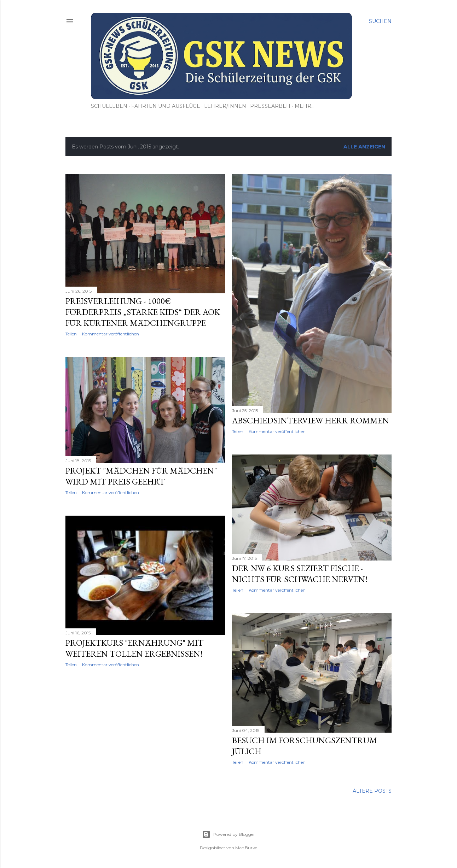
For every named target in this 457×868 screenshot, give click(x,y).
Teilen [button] (71, 334)
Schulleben (109, 106)
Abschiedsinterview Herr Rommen (311, 420)
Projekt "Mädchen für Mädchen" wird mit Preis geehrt (141, 476)
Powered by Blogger (228, 834)
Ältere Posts (372, 791)
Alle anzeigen (364, 147)
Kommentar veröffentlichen (111, 334)
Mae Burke (246, 848)
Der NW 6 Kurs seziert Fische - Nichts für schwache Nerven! (300, 574)
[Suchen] (380, 21)
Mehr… (305, 106)
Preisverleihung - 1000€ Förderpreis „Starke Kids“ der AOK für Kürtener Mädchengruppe (143, 312)
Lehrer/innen (225, 106)
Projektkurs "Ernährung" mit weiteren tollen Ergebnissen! (134, 648)
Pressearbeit (270, 106)
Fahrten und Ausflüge (166, 106)
